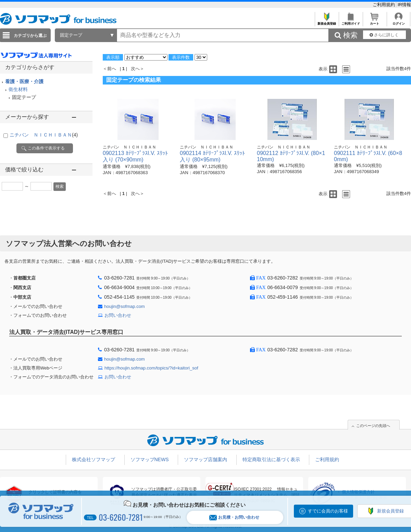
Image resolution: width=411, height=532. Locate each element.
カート (375, 22)
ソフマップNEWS (150, 459)
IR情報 (404, 5)
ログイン (398, 22)
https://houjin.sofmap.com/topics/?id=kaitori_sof (151, 368)
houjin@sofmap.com (124, 306)
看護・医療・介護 (24, 81)
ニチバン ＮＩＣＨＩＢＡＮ (44, 135)
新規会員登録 (327, 22)
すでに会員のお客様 (328, 511)
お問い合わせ (118, 315)
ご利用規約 (384, 5)
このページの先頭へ (373, 426)
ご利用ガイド (351, 22)
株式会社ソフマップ (94, 459)
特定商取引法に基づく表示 (271, 459)
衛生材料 (18, 89)
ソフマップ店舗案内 (206, 459)
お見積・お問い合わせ (234, 517)
